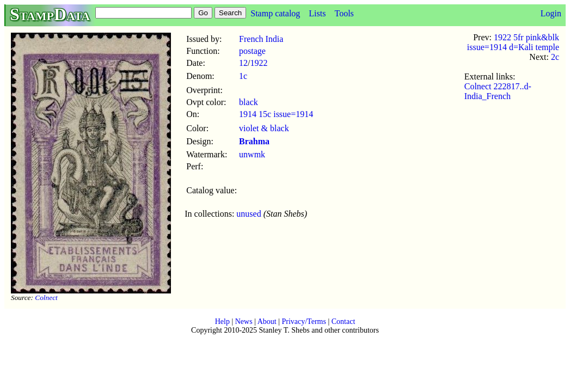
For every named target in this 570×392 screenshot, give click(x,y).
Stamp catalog (275, 13)
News (244, 321)
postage (252, 51)
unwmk (252, 154)
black (249, 102)
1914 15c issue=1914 (276, 114)
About (267, 321)
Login (551, 13)
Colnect (46, 298)
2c (555, 57)
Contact (344, 321)
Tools (344, 13)
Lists (317, 13)
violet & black (264, 128)
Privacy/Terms (304, 321)
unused (249, 214)
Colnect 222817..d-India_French (498, 91)
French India (261, 39)
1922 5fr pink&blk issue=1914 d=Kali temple (513, 42)
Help (222, 321)
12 (243, 63)
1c (243, 76)
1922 (259, 63)
